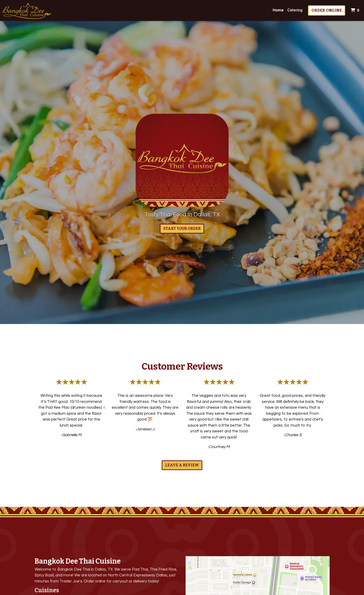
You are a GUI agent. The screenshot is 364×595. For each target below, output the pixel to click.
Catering (295, 10)
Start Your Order (182, 229)
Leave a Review (182, 465)
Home (278, 10)
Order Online (327, 10)
